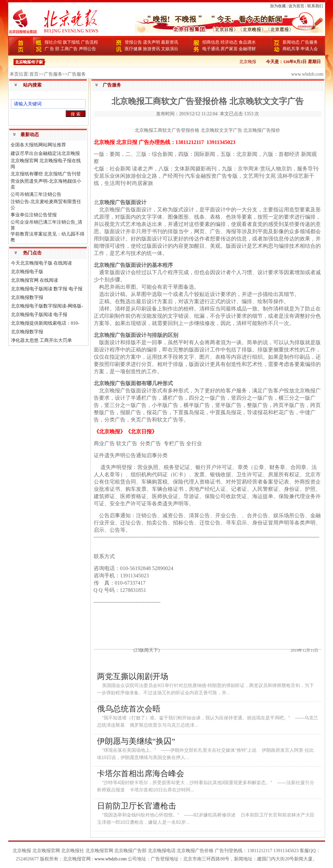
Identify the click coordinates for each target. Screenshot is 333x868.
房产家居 (229, 49)
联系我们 (315, 6)
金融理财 (247, 49)
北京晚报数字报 (27, 297)
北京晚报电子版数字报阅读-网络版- (47, 306)
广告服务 (309, 42)
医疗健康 (133, 49)
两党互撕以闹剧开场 (133, 676)
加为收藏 (278, 6)
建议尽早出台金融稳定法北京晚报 (45, 153)
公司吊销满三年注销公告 (36, 194)
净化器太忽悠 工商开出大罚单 (42, 340)
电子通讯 (211, 49)
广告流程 (89, 42)
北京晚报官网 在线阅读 (35, 280)
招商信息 (211, 42)
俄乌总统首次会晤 (129, 709)
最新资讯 (170, 42)
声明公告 (87, 49)
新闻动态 (291, 42)
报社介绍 (53, 42)
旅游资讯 (151, 49)
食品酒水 (247, 42)
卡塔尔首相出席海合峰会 (141, 774)
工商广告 (69, 49)
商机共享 (291, 49)
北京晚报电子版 (27, 272)
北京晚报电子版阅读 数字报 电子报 (47, 289)
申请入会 (309, 49)
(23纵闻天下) (147, 650)
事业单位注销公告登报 (34, 215)
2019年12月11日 (304, 650)
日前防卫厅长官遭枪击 (137, 806)
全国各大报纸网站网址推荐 (38, 145)
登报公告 (133, 42)
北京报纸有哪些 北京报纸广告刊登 (46, 174)
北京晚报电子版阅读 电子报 (39, 315)
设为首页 (296, 6)
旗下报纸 (71, 42)
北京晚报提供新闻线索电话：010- (45, 323)
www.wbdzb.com (111, 859)
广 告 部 (52, 49)
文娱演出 (170, 49)
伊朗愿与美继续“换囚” (136, 741)
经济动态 (229, 42)
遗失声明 (151, 42)
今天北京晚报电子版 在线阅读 (42, 263)
